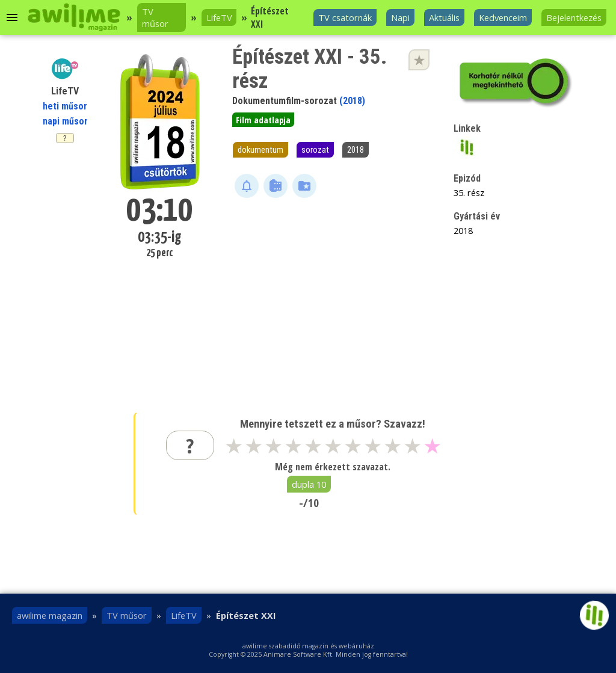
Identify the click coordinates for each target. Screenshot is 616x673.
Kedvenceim (503, 17)
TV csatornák (345, 17)
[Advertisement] (333, 294)
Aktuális (444, 17)
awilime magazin (50, 615)
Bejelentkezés (574, 17)
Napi (400, 17)
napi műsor (65, 121)
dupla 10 (309, 484)
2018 (356, 150)
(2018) (352, 101)
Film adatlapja (263, 120)
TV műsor (155, 17)
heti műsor (65, 106)
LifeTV (219, 17)
